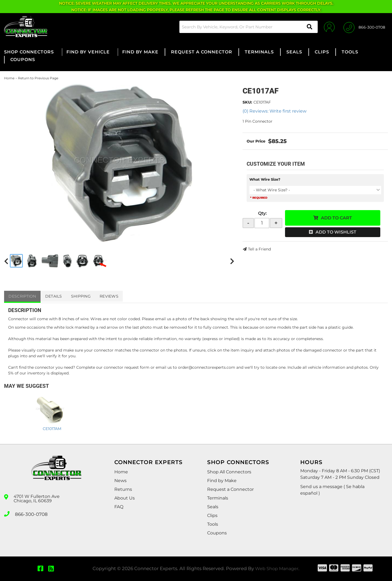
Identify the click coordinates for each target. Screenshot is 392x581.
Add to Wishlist (336, 232)
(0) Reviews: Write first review (275, 111)
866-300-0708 (30, 513)
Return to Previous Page (38, 78)
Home (9, 78)
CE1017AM (52, 429)
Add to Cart (336, 218)
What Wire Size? (265, 179)
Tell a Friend (259, 249)
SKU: (247, 102)
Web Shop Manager (277, 568)
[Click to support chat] (364, 27)
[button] (246, 27)
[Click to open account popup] (327, 27)
